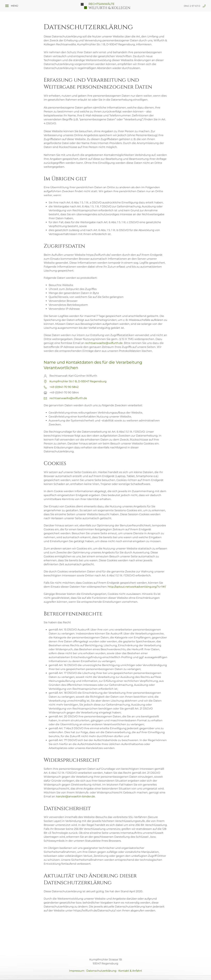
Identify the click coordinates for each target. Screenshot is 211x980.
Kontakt (130, 971)
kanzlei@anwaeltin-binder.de (76, 796)
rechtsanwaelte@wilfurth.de (104, 343)
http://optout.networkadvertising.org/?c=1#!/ (137, 587)
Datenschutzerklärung (101, 971)
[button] (12, 6)
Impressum (77, 971)
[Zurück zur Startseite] (105, 6)
